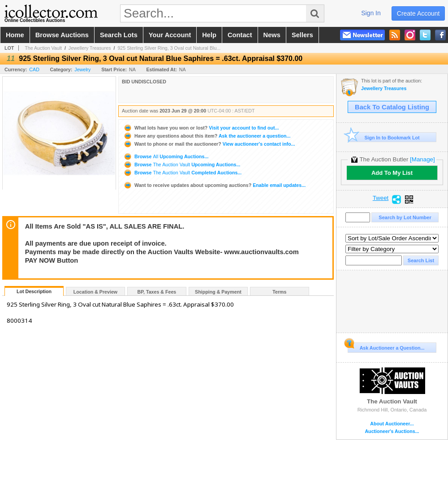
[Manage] (422, 159)
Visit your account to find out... (201, 128)
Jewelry (82, 69)
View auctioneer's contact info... (209, 144)
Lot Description (34, 291)
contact (240, 35)
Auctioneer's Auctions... (392, 431)
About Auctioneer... (392, 424)
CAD (34, 69)
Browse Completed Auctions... (182, 173)
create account (418, 13)
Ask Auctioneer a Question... (386, 346)
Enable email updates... (214, 185)
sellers (302, 35)
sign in (371, 13)
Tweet (381, 198)
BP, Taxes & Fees (157, 292)
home (15, 35)
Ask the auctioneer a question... (207, 136)
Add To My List (392, 173)
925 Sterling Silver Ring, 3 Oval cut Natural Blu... (169, 48)
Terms (279, 292)
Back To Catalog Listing (392, 107)
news (272, 35)
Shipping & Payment (218, 292)
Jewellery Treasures (90, 48)
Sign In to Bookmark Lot (384, 137)
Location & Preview (95, 292)
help (209, 35)
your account (170, 35)
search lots (119, 35)
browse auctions (62, 35)
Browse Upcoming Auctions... (166, 156)
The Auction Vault (43, 48)
